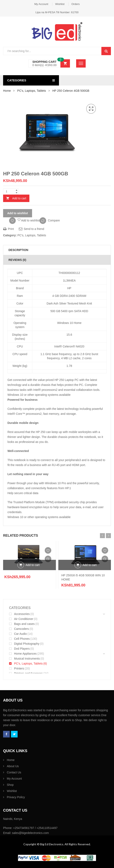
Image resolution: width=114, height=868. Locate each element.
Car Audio (20, 634)
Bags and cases (24, 624)
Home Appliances (25, 654)
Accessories (22, 614)
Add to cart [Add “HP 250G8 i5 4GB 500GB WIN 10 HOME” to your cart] (90, 565)
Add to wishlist (18, 213)
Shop (10, 785)
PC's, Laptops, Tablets (32, 91)
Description (18, 250)
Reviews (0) (17, 260)
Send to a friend (32, 229)
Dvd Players (22, 649)
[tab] (57, 250)
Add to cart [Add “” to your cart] (32, 565)
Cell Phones (22, 639)
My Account (41, 4)
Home (7, 91)
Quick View (48, 559)
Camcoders (22, 629)
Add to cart (19, 198)
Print (8, 229)
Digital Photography (27, 644)
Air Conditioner (24, 619)
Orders (76, 4)
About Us (13, 766)
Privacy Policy (16, 797)
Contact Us (14, 772)
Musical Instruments (27, 659)
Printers (19, 668)
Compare (54, 220)
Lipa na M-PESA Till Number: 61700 (57, 12)
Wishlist (60, 4)
